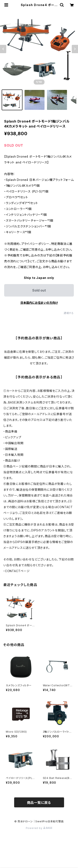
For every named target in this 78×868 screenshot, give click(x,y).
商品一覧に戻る (39, 803)
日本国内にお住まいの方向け (39, 303)
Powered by (39, 828)
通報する (69, 313)
